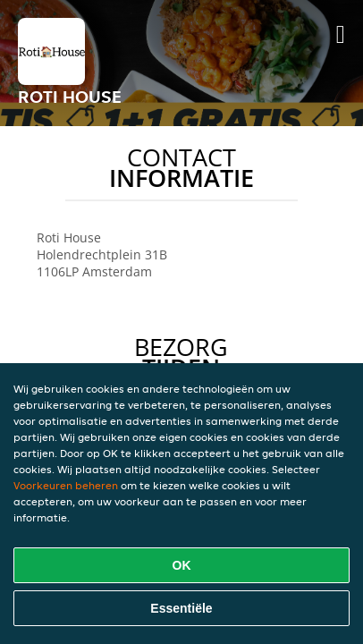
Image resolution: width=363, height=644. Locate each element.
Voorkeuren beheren (66, 485)
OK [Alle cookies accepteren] (182, 565)
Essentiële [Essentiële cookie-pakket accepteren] (181, 608)
